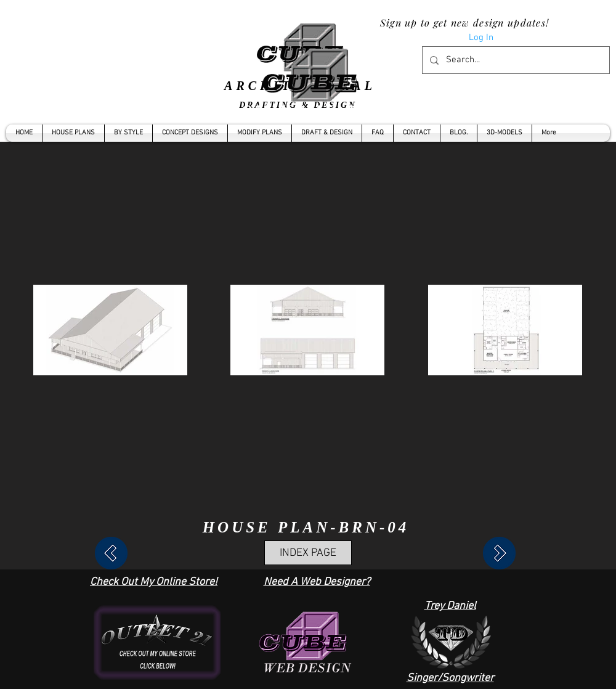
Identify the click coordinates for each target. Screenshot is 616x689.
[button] (128, 133)
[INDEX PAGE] (308, 553)
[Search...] (515, 60)
